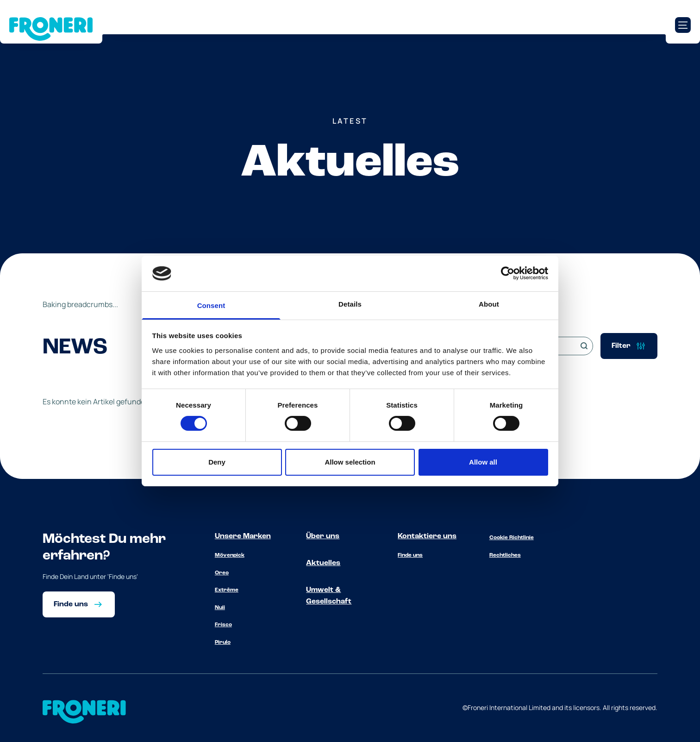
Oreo (222, 573)
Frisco (223, 625)
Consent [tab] (211, 305)
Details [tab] (350, 304)
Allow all (483, 462)
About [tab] (489, 304)
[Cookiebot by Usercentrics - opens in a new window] (508, 273)
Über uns (323, 536)
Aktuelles (323, 563)
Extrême (227, 590)
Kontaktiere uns (427, 536)
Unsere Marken (243, 536)
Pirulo (223, 642)
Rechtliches (505, 555)
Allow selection (350, 462)
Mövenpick (230, 555)
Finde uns (410, 555)
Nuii (220, 608)
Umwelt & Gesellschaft (329, 596)
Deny (217, 462)
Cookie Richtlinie (512, 538)
